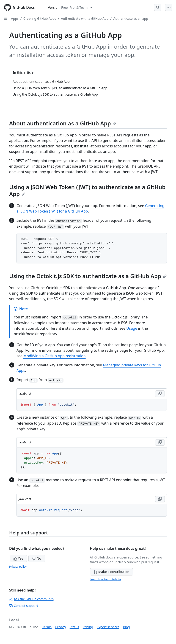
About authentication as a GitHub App (63, 123)
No (37, 558)
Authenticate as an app (131, 18)
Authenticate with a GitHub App (85, 18)
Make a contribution (111, 572)
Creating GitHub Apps (40, 18)
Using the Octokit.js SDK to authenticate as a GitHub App (88, 276)
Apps (15, 18)
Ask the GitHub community (32, 599)
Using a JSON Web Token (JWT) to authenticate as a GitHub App (87, 190)
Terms (47, 627)
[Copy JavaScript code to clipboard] (160, 394)
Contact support (24, 606)
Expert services (108, 627)
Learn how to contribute (105, 579)
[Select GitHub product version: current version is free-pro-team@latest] (70, 7)
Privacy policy (18, 567)
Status (74, 627)
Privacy (61, 627)
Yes (18, 558)
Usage (132, 328)
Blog (126, 627)
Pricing (88, 627)
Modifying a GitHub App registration (55, 356)
